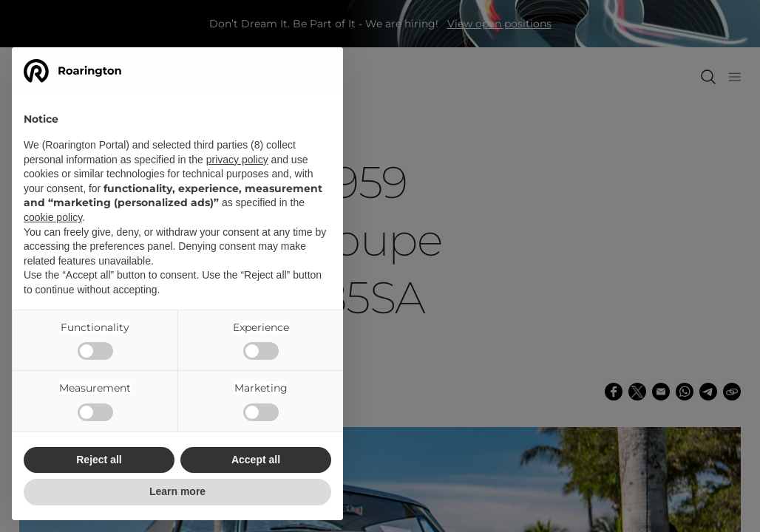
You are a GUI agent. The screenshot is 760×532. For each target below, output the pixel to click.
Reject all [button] (99, 460)
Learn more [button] (177, 491)
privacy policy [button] (237, 160)
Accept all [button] (256, 460)
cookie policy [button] (53, 217)
